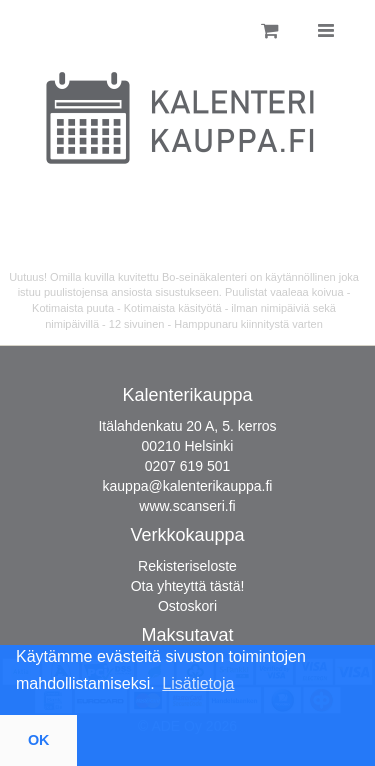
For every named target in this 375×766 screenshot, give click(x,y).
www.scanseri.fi (187, 506)
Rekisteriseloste (187, 566)
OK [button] (39, 740)
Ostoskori (187, 606)
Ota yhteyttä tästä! (188, 586)
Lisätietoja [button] (198, 683)
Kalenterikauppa (187, 395)
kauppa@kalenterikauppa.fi (188, 486)
